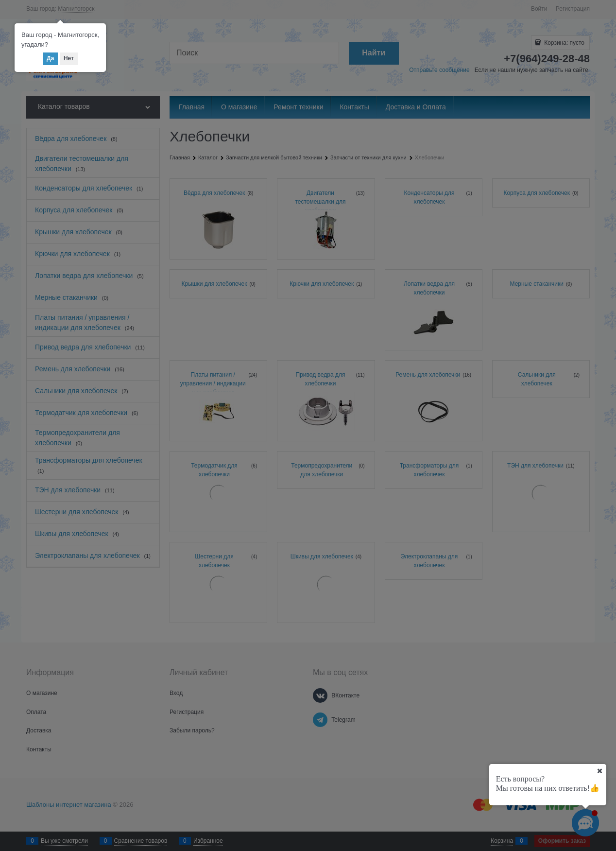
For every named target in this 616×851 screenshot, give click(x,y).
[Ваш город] (599, 771)
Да (50, 58)
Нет (69, 58)
